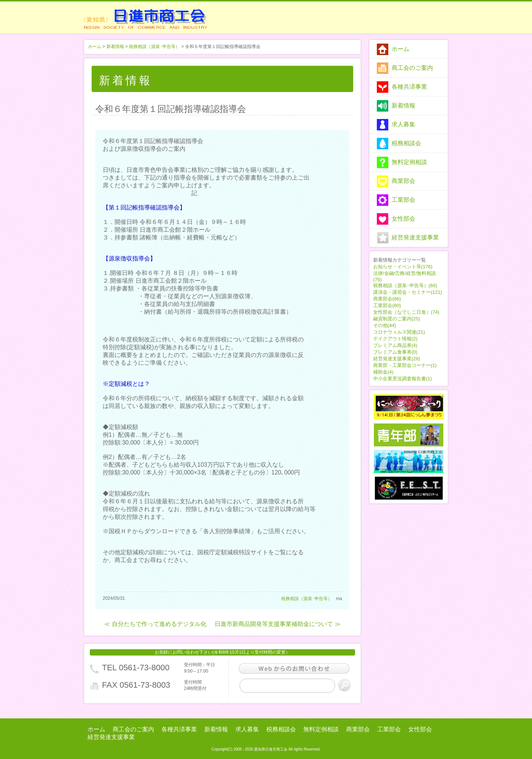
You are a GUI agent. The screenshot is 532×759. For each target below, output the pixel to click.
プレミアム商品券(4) (395, 345)
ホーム (400, 49)
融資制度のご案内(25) (397, 319)
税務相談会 (406, 143)
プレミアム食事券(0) (395, 352)
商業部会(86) (387, 299)
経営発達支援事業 (415, 237)
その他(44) (385, 325)
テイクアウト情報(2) (395, 339)
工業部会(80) (387, 305)
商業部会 (403, 181)
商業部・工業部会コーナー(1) (405, 365)
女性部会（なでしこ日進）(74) (406, 312)
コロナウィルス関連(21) (399, 332)
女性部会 (403, 219)
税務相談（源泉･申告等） (154, 47)
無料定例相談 (409, 162)
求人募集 (403, 124)
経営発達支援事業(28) (397, 359)
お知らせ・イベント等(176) (403, 267)
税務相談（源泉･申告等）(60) (405, 285)
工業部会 (403, 200)
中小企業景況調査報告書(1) (403, 379)
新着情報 (403, 105)
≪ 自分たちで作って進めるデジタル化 (155, 624)
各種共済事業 (409, 87)
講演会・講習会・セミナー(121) (407, 292)
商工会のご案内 (412, 68)
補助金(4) (383, 372)
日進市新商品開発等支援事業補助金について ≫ (277, 624)
